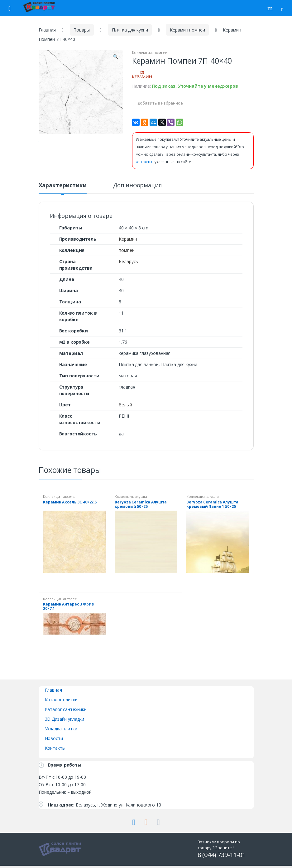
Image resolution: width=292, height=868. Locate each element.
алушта (141, 502)
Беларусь (128, 267)
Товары (82, 30)
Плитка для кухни (130, 30)
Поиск (271, 8)
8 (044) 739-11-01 (222, 860)
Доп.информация (137, 191)
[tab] (63, 193)
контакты (144, 162)
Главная (47, 30)
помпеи (161, 53)
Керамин (128, 244)
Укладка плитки (61, 734)
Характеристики (63, 191)
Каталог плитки (61, 705)
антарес (70, 604)
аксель (69, 502)
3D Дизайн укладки (65, 724)
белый (125, 410)
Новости (54, 744)
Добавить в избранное (160, 103)
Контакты (55, 753)
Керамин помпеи (187, 30)
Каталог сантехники (66, 715)
